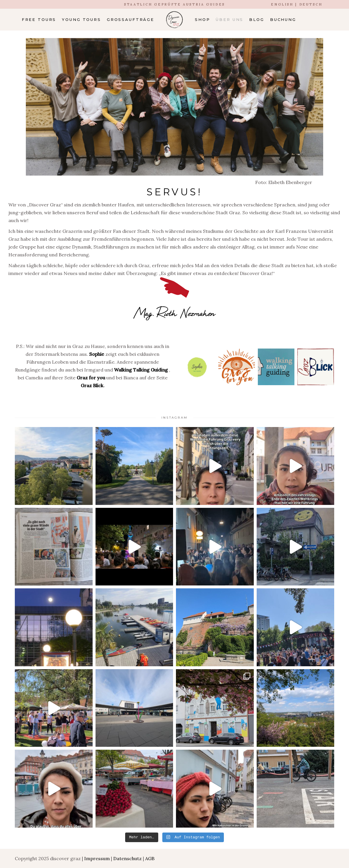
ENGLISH (282, 4)
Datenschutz (127, 858)
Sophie (97, 354)
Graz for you (91, 378)
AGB (150, 858)
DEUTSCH (311, 4)
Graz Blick (92, 385)
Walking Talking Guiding (141, 370)
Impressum (97, 858)
